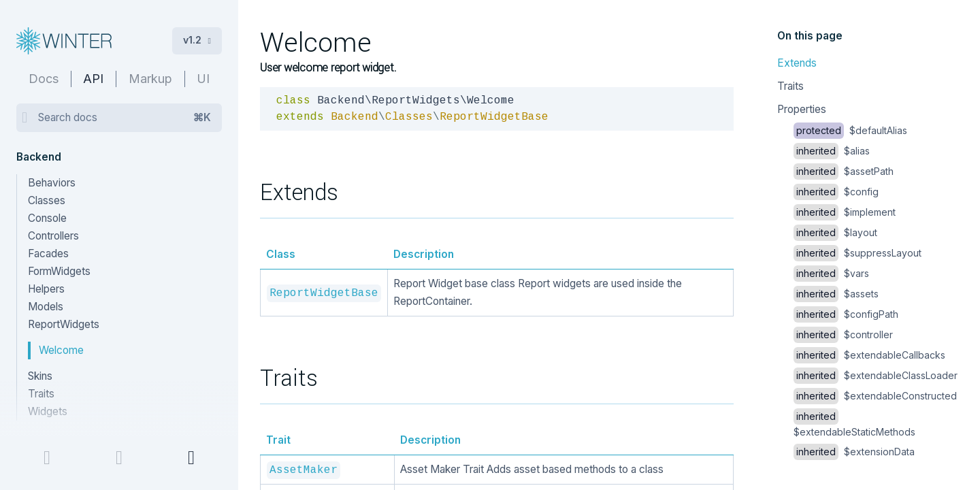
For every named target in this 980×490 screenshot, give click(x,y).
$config (836, 192)
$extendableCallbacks (869, 355)
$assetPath (844, 171)
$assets (836, 294)
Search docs (125, 118)
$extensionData (854, 452)
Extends (797, 63)
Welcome (61, 350)
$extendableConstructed (875, 396)
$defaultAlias (850, 130)
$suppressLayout (857, 253)
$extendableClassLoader (876, 375)
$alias (832, 151)
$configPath (846, 314)
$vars (831, 273)
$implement (845, 212)
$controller (843, 334)
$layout (835, 232)
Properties (802, 109)
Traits (790, 86)
